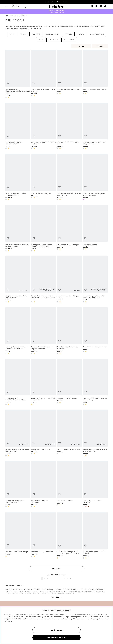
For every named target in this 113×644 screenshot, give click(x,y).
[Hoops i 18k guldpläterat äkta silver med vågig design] (95, 280)
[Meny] (7, 6)
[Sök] (19, 6)
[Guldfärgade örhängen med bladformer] (69, 331)
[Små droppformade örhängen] (69, 229)
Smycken (15, 15)
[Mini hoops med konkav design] (18, 536)
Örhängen (25, 15)
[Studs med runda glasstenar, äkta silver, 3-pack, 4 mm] (95, 433)
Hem (7, 15)
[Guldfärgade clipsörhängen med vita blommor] (69, 177)
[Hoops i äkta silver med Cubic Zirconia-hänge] (18, 280)
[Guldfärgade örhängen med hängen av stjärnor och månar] (69, 536)
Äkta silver (53, 40)
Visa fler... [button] (56, 569)
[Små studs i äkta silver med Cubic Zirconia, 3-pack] (18, 433)
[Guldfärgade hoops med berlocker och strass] (18, 126)
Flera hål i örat (52, 34)
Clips (41, 40)
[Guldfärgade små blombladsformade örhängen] (18, 382)
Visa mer (57, 597)
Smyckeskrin (69, 40)
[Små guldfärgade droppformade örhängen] (44, 74)
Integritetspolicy (96, 619)
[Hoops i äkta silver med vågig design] (69, 280)
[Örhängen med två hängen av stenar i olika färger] (95, 177)
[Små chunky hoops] (95, 229)
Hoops (12, 34)
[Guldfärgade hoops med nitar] (44, 536)
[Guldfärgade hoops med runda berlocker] (95, 536)
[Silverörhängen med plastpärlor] (69, 433)
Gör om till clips (97, 34)
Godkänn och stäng (56, 638)
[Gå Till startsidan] (56, 6)
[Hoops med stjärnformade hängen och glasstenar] (18, 484)
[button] (97, 6)
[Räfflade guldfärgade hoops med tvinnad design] (95, 382)
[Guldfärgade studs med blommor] (69, 74)
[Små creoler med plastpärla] (44, 177)
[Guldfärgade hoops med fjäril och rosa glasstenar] (44, 382)
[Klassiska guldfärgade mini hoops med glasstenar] (44, 126)
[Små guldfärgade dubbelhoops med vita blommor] (18, 177)
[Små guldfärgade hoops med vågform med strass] (44, 331)
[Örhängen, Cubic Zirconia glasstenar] (95, 484)
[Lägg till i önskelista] (8, 83)
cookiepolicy (8, 621)
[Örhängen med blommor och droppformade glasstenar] (44, 229)
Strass (81, 34)
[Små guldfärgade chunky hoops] (95, 74)
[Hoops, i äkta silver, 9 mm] (44, 433)
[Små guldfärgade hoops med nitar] (69, 126)
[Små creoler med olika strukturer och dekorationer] (18, 229)
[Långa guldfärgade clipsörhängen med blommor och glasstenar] (18, 74)
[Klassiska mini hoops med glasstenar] (44, 484)
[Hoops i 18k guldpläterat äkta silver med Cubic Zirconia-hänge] (44, 280)
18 (65, 578)
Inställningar (56, 630)
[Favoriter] (102, 6)
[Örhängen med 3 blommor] (69, 382)
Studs (23, 34)
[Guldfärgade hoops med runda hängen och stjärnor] (95, 126)
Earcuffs (36, 34)
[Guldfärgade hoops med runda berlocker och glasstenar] (18, 331)
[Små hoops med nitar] (69, 484)
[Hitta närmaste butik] (92, 7)
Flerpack (68, 34)
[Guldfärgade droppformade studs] (95, 331)
